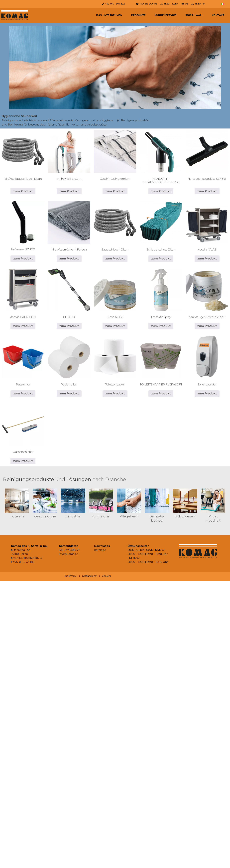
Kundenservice (166, 15)
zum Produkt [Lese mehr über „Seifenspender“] (207, 393)
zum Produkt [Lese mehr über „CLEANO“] (69, 326)
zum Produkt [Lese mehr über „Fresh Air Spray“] (161, 326)
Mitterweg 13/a (21, 550)
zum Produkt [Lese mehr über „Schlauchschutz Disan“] (161, 258)
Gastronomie (45, 516)
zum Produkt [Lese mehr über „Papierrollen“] (69, 393)
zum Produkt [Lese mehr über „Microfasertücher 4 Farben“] (69, 258)
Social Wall (194, 15)
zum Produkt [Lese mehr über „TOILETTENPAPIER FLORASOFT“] (161, 393)
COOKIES (107, 576)
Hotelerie (17, 516)
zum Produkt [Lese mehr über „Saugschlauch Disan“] (115, 258)
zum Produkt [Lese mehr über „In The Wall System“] (69, 191)
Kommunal (101, 516)
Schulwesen (185, 516)
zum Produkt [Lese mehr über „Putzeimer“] (23, 393)
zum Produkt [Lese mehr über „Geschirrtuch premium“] (115, 191)
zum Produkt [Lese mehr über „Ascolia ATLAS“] (207, 258)
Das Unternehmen (109, 15)
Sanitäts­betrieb (157, 518)
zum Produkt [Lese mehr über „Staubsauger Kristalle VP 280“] (207, 326)
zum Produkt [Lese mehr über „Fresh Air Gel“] (115, 326)
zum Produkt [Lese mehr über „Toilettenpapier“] (115, 393)
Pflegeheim (129, 516)
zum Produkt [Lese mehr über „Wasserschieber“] (23, 461)
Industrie (73, 516)
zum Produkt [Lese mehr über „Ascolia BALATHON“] (23, 326)
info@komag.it (69, 554)
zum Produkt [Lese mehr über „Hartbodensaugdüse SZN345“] (207, 191)
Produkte (138, 15)
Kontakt (218, 15)
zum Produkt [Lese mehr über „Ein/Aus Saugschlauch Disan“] (23, 191)
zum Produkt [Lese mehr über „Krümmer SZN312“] (23, 258)
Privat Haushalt (213, 518)
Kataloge (100, 550)
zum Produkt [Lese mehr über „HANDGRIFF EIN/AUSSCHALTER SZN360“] (161, 191)
